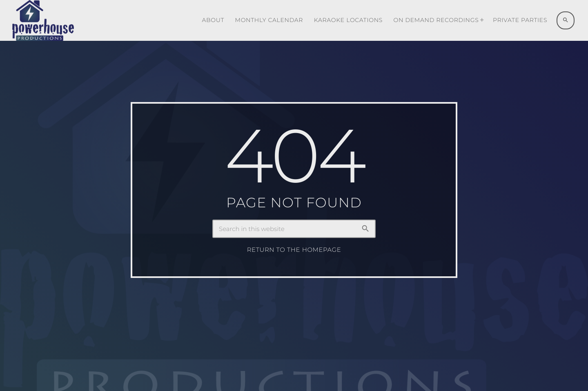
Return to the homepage (294, 250)
